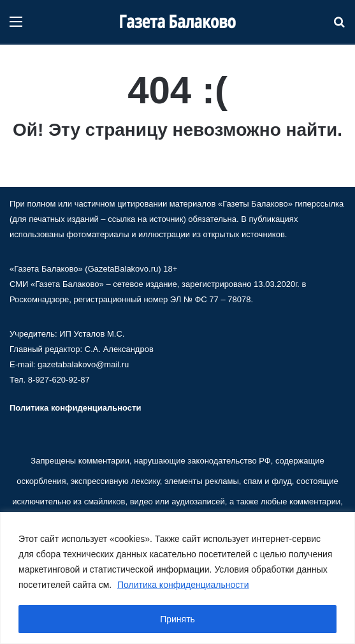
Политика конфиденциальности (183, 585)
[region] (177, 578)
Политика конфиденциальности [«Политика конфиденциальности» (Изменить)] (75, 408)
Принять (177, 619)
